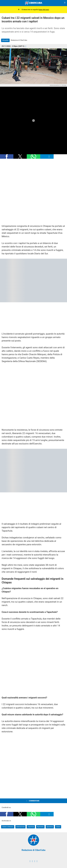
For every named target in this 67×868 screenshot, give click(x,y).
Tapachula (31, 827)
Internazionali (21, 827)
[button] (7, 156)
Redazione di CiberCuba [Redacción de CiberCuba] (34, 850)
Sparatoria (50, 827)
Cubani (58, 827)
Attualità (5, 40)
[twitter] (32, 861)
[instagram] (35, 861)
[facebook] (30, 861)
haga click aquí (44, 10)
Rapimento (40, 827)
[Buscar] (65, 3)
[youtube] (37, 861)
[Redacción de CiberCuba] (33, 845)
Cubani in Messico (8, 827)
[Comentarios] (26, 46)
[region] (33, 192)
